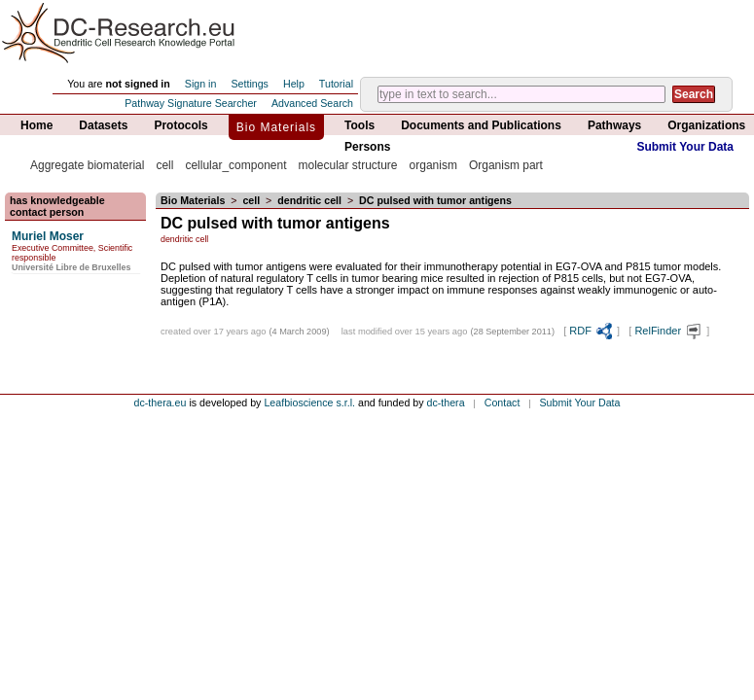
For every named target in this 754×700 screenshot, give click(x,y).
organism (433, 165)
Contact (503, 402)
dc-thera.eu (161, 402)
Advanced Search (312, 103)
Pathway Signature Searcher (191, 103)
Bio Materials (276, 127)
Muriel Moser (48, 236)
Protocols (180, 125)
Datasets (103, 125)
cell (164, 165)
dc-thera (446, 402)
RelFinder (669, 331)
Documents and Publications (481, 125)
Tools (359, 125)
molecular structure (347, 165)
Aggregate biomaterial (87, 165)
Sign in (201, 84)
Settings (250, 84)
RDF (592, 331)
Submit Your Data (685, 147)
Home (36, 125)
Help (294, 84)
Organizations (706, 125)
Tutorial (336, 84)
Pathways (614, 125)
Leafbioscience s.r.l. (309, 402)
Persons (367, 147)
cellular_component (235, 165)
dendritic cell (309, 200)
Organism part (506, 165)
